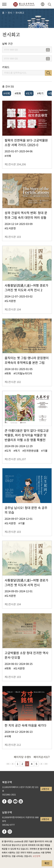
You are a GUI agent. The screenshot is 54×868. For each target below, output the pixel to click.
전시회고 (20, 13)
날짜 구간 (7, 44)
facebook (4, 801)
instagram (10, 801)
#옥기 (40, 93)
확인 (47, 863)
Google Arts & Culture (21, 801)
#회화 (18, 93)
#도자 (29, 93)
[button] (43, 4)
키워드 (6, 67)
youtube (15, 801)
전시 (10, 13)
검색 (48, 73)
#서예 (7, 93)
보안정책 (36, 856)
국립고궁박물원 (24, 4)
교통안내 (45, 789)
